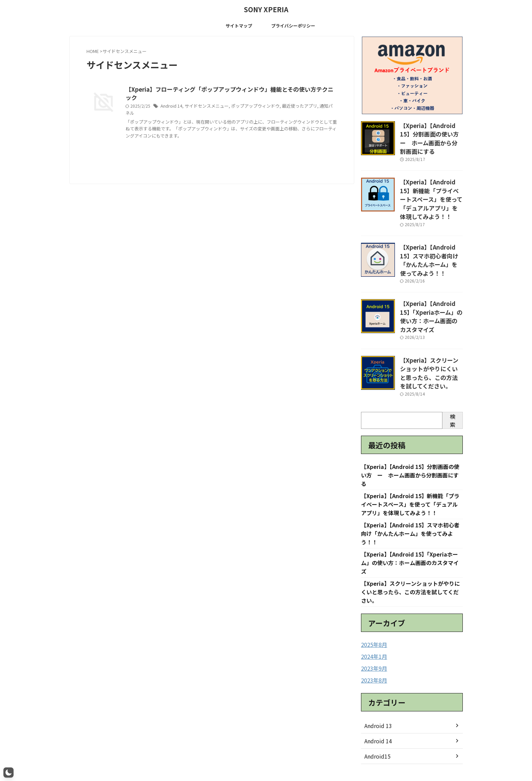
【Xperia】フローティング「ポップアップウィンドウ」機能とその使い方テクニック (229, 90)
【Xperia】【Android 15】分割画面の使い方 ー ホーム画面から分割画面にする (431, 132)
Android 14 (171, 98)
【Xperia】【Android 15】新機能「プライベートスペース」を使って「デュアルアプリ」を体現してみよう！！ (431, 184)
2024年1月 (373, 619)
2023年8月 (373, 642)
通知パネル (319, 98)
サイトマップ (239, 26)
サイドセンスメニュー (204, 98)
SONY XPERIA (266, 9)
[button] (8, 773)
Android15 (376, 718)
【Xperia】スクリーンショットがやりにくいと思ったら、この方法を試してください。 (431, 333)
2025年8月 (373, 607)
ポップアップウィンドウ (249, 98)
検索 (453, 378)
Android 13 (377, 687)
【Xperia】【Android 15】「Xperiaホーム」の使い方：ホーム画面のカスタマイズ (431, 284)
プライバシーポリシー (293, 26)
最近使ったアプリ (290, 98)
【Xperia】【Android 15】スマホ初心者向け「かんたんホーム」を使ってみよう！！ (431, 233)
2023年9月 (373, 630)
